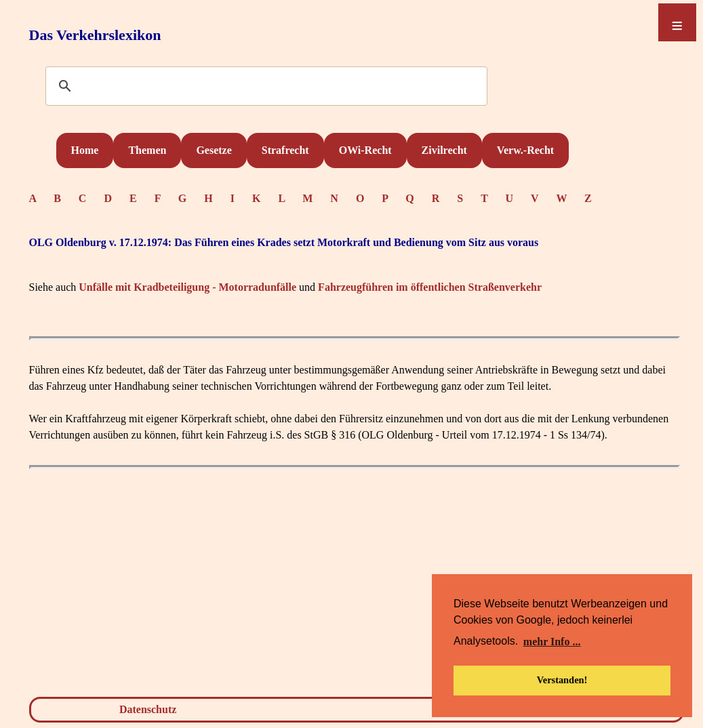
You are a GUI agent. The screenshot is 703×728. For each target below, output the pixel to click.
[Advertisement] (355, 586)
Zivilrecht (444, 150)
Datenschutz (148, 709)
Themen (147, 150)
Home (85, 150)
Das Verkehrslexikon (95, 35)
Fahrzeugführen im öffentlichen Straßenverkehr (430, 287)
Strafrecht (285, 150)
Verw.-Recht (525, 150)
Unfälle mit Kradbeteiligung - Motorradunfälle (187, 287)
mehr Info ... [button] (552, 642)
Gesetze (214, 150)
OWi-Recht (365, 150)
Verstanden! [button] (562, 680)
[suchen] (264, 87)
